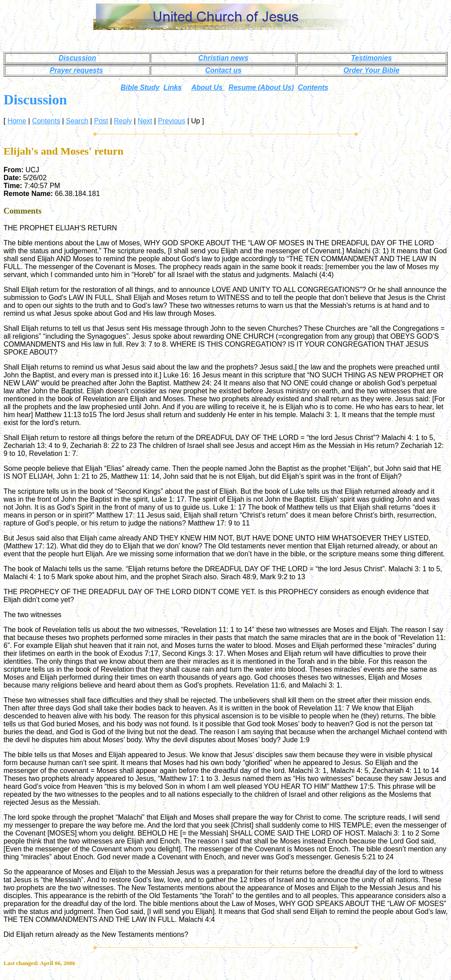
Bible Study (140, 87)
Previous (171, 121)
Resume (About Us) (261, 87)
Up (196, 121)
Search (77, 121)
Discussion (77, 58)
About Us (208, 87)
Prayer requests (76, 70)
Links (173, 87)
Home (17, 121)
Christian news (223, 58)
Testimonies (372, 58)
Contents (313, 87)
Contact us (224, 70)
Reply (123, 121)
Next (145, 121)
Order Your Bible (372, 70)
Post (101, 121)
